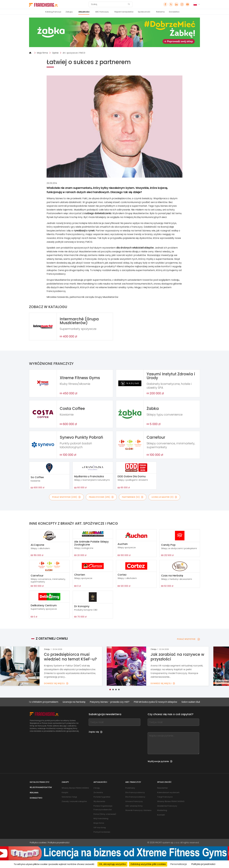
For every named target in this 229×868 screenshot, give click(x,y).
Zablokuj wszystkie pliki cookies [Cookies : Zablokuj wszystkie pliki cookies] (148, 864)
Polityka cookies (38, 843)
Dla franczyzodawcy (135, 797)
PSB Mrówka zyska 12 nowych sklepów (160, 702)
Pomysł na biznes (102, 832)
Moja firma (42, 53)
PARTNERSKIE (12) (133, 497)
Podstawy (130, 788)
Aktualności (84, 12)
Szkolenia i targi (69, 797)
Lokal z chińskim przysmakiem (46, 702)
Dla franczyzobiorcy (135, 792)
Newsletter (162, 788)
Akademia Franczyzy (167, 806)
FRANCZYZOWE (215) (101, 497)
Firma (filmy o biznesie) (105, 814)
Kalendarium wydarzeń (168, 792)
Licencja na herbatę (79, 702)
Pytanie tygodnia (102, 797)
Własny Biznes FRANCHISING (75, 788)
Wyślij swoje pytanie (160, 761)
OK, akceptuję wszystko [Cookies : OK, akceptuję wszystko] (112, 864)
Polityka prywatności (59, 843)
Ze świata (98, 792)
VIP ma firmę (100, 828)
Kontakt (161, 815)
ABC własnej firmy (134, 806)
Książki (65, 792)
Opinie (55, 53)
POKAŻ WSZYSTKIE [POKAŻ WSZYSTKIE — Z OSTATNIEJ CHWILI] (188, 639)
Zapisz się (96, 732)
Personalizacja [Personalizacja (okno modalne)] (179, 864)
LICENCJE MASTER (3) (164, 497)
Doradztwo (174, 12)
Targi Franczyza (165, 797)
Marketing (162, 810)
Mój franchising (101, 818)
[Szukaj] (109, 4)
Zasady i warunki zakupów (74, 801)
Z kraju (97, 788)
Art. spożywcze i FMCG (74, 53)
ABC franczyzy (102, 12)
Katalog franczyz (53, 12)
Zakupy (69, 12)
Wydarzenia (99, 801)
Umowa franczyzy (134, 801)
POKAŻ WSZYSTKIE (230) (66, 497)
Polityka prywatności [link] (203, 864)
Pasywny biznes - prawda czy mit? (114, 702)
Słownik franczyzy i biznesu (138, 810)
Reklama (160, 12)
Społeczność (144, 12)
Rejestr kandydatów (124, 12)
